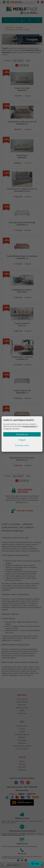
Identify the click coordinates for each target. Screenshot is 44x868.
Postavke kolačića (29, 426)
